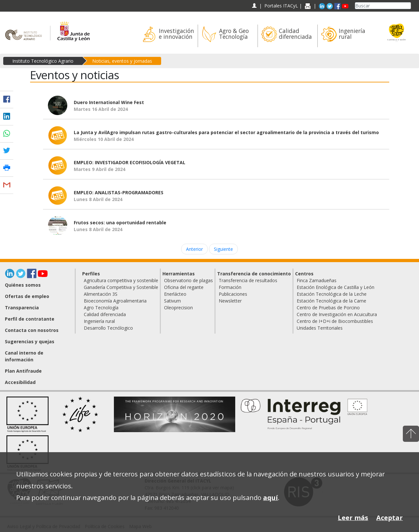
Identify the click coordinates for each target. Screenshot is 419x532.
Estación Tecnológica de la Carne (331, 301)
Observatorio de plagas (188, 280)
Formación (230, 287)
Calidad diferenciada (105, 314)
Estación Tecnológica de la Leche (332, 294)
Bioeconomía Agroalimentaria (115, 301)
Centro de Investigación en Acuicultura (337, 314)
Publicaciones (233, 294)
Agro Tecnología (101, 308)
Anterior (194, 249)
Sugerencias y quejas (30, 341)
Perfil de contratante (30, 319)
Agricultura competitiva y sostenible (121, 280)
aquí (270, 498)
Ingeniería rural (99, 321)
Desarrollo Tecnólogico (108, 328)
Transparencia (22, 308)
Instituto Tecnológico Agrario (43, 61)
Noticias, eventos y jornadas (122, 61)
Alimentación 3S (101, 294)
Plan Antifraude (23, 371)
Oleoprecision (178, 308)
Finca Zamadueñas (317, 280)
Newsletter (230, 301)
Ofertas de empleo (27, 296)
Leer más (353, 518)
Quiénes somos (23, 285)
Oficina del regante (184, 287)
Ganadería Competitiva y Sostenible (121, 287)
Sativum (172, 301)
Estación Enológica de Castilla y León (336, 287)
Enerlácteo (175, 294)
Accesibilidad (20, 382)
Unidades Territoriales (320, 328)
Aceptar (390, 518)
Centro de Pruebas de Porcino (328, 308)
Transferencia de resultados (248, 280)
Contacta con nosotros (32, 330)
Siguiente (223, 249)
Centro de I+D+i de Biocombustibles (335, 321)
